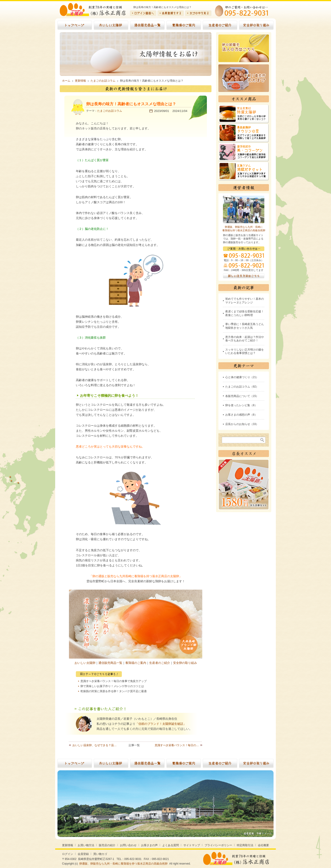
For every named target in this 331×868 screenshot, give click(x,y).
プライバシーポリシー (218, 845)
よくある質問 (171, 845)
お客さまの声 (149, 845)
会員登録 (83, 854)
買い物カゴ (100, 854)
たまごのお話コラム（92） (242, 387)
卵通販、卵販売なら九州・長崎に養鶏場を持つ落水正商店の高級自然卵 (123, 864)
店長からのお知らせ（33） (242, 424)
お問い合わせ (128, 845)
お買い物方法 (86, 845)
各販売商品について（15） (242, 396)
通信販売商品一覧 (110, 663)
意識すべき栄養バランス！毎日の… (177, 745)
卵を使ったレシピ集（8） (241, 405)
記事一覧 (134, 745)
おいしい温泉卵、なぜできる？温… (94, 745)
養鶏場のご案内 (136, 663)
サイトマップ (192, 845)
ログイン (68, 854)
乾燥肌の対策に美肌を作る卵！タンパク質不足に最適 (114, 691)
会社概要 (263, 845)
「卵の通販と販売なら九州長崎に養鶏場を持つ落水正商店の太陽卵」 (136, 576)
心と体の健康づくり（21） (242, 377)
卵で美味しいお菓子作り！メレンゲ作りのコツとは (112, 686)
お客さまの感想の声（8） (241, 415)
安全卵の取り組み (185, 663)
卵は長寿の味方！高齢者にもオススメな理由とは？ (131, 104)
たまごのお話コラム (110, 111)
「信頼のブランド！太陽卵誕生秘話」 (161, 724)
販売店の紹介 (107, 845)
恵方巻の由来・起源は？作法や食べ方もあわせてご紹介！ (245, 339)
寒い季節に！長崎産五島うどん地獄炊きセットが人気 (245, 326)
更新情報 (68, 845)
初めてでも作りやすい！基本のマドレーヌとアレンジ (245, 301)
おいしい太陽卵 (85, 663)
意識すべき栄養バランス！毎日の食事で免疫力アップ (114, 681)
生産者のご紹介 (160, 663)
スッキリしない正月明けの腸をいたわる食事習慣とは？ (245, 351)
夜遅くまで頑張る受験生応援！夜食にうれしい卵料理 (245, 313)
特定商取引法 (245, 845)
